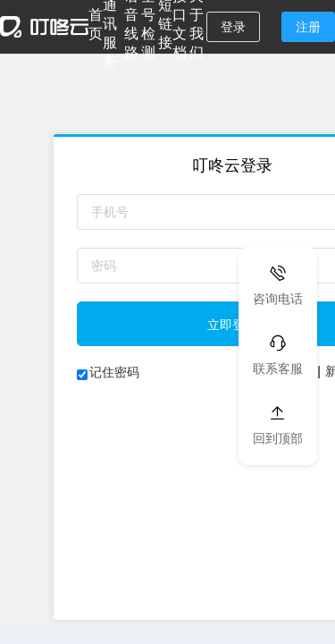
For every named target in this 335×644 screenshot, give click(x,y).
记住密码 (114, 372)
